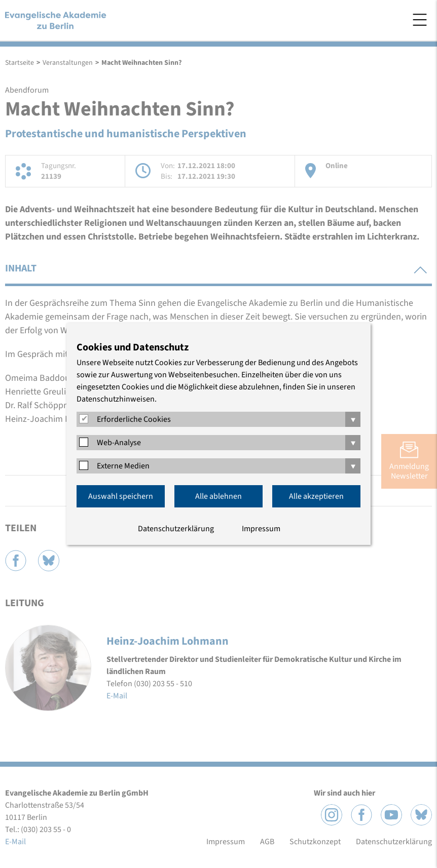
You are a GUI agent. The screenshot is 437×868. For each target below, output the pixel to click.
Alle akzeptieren (316, 496)
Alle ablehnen (218, 496)
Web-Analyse (119, 443)
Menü (420, 20)
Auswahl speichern (121, 496)
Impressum (261, 529)
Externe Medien (123, 466)
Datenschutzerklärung (176, 529)
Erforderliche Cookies (134, 419)
